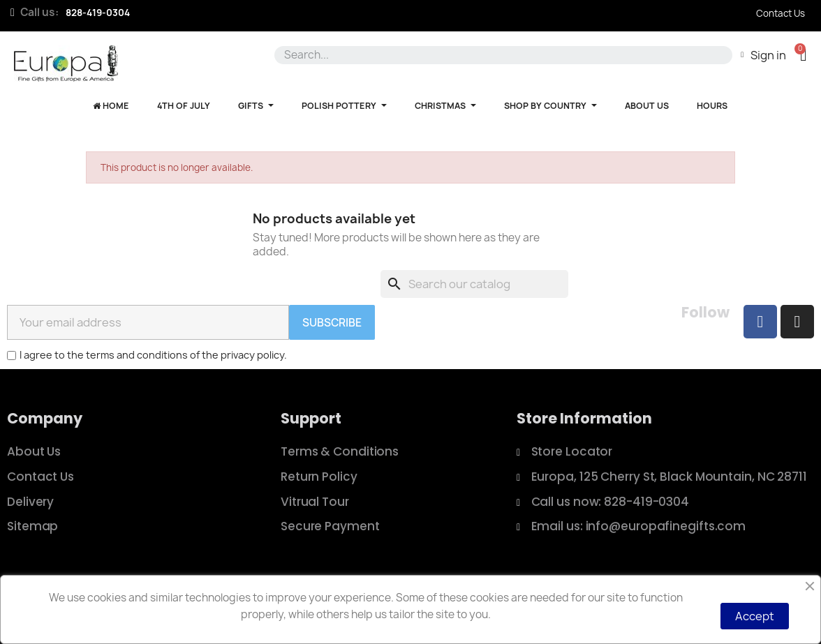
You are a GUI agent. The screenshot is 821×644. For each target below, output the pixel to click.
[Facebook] (760, 322)
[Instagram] (797, 322)
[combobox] (501, 55)
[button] (803, 55)
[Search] (474, 284)
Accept (755, 616)
